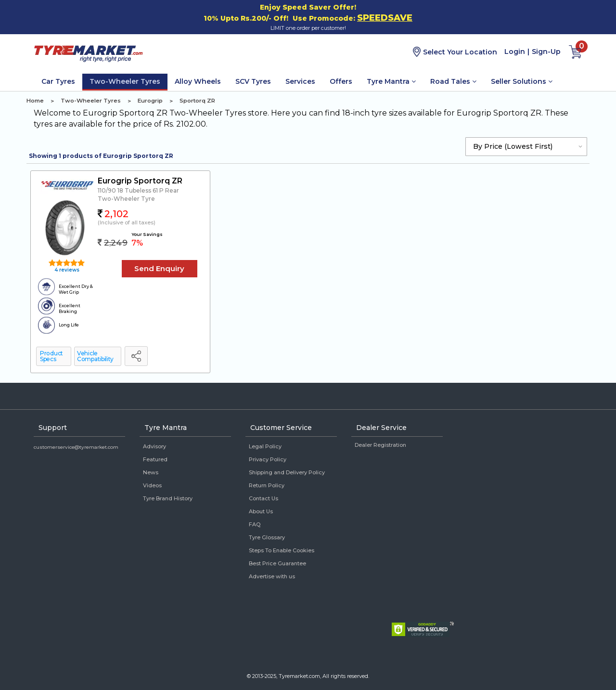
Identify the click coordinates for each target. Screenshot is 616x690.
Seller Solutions (522, 81)
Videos (152, 485)
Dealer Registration (380, 445)
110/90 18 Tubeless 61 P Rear (138, 190)
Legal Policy (265, 446)
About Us (261, 511)
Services (300, 81)
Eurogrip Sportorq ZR (140, 181)
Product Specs (51, 356)
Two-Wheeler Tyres (125, 81)
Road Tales (453, 81)
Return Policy (267, 485)
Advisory (154, 446)
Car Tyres (58, 81)
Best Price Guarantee (277, 563)
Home (35, 101)
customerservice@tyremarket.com (76, 447)
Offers (341, 81)
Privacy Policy (268, 459)
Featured (155, 459)
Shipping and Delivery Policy (287, 472)
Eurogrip (150, 101)
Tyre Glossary (267, 537)
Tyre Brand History (168, 498)
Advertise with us (272, 576)
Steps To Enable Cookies (282, 550)
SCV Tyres (253, 81)
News (151, 472)
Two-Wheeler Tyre (126, 199)
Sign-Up (546, 52)
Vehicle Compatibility (95, 356)
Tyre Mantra (391, 81)
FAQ (255, 524)
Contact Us (263, 498)
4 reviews (66, 270)
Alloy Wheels (198, 81)
